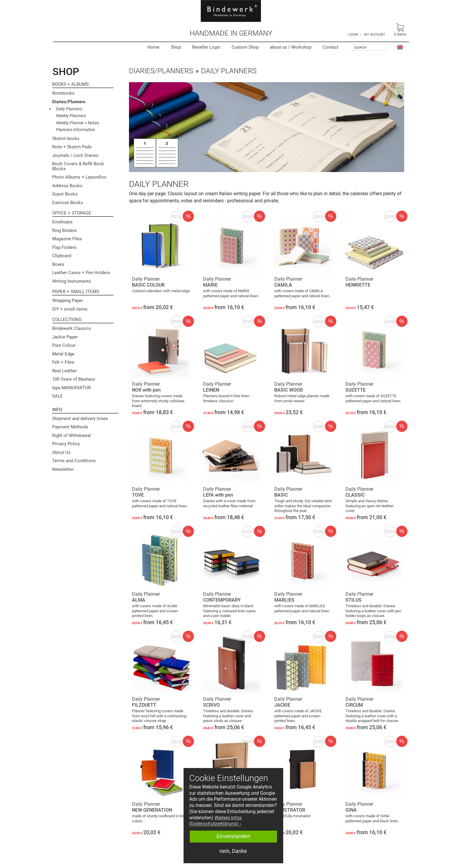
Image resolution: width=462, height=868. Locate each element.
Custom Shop (245, 47)
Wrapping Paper (68, 301)
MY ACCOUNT (375, 35)
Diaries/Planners (69, 102)
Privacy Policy (66, 444)
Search (360, 48)
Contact (330, 47)
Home (153, 47)
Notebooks (63, 93)
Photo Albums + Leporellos (79, 177)
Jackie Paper (65, 337)
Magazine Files (67, 239)
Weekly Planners (71, 116)
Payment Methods (70, 427)
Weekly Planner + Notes (78, 123)
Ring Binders (64, 230)
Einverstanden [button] (233, 836)
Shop (176, 47)
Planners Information (76, 130)
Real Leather (64, 371)
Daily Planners (69, 109)
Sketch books (66, 139)
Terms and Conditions (74, 461)
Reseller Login (206, 47)
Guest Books (65, 194)
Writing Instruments (72, 281)
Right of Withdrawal (71, 435)
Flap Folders (64, 247)
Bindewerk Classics (72, 328)
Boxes (58, 264)
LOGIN (353, 35)
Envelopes (62, 222)
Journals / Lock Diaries (75, 155)
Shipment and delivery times (80, 419)
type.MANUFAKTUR (71, 388)
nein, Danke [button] (233, 851)
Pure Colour (64, 345)
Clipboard (62, 256)
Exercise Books (68, 203)
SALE (58, 396)
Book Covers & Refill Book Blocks (78, 166)
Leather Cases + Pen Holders (81, 273)
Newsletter (63, 469)
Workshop (291, 47)
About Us (61, 452)
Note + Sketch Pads (72, 147)
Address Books (67, 186)
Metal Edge (63, 354)
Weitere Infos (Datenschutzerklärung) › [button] (215, 821)
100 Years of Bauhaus (74, 379)
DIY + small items (70, 309)
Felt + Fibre (63, 362)
